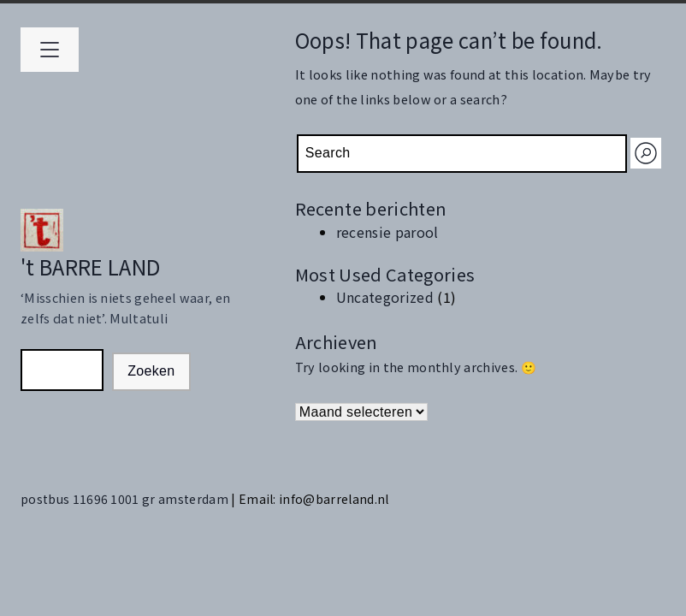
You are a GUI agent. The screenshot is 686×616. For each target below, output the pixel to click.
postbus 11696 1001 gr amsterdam (126, 499)
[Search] (646, 153)
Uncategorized (385, 297)
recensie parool (387, 232)
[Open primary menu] (50, 50)
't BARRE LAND (90, 267)
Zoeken (151, 371)
